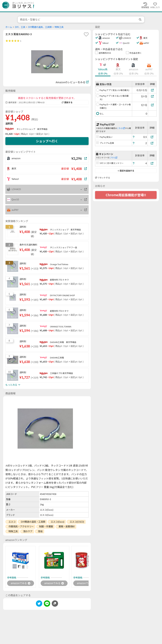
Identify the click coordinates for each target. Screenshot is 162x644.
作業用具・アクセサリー (21, 526)
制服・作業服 (46, 526)
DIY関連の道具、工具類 (40, 27)
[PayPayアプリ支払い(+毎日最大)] (152, 90)
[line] (47, 604)
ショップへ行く (47, 141)
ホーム (9, 27)
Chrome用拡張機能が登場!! (126, 195)
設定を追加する (126, 171)
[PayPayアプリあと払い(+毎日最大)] (152, 96)
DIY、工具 (20, 27)
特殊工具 (59, 27)
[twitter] (39, 604)
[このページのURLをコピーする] (55, 604)
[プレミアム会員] (152, 143)
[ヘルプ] (134, 137)
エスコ (12, 522)
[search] (140, 20)
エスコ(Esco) (58, 522)
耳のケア (28, 531)
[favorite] (86, 34)
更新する (67, 102)
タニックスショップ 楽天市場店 (32, 129)
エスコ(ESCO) (77, 522)
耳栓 (40, 531)
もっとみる (13, 385)
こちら (121, 128)
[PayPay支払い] (152, 137)
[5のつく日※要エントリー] (152, 163)
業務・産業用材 (67, 526)
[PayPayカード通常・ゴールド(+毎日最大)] (152, 105)
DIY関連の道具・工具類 (33, 522)
